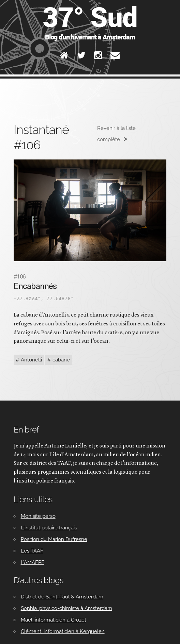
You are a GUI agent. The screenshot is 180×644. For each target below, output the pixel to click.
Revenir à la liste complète (116, 134)
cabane (61, 360)
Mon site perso (38, 516)
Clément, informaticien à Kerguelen (63, 631)
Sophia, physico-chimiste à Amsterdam (66, 608)
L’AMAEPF (33, 562)
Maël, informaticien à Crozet (54, 620)
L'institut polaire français (49, 528)
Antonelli (31, 360)
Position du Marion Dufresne (54, 539)
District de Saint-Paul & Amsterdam (62, 597)
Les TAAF (32, 551)
